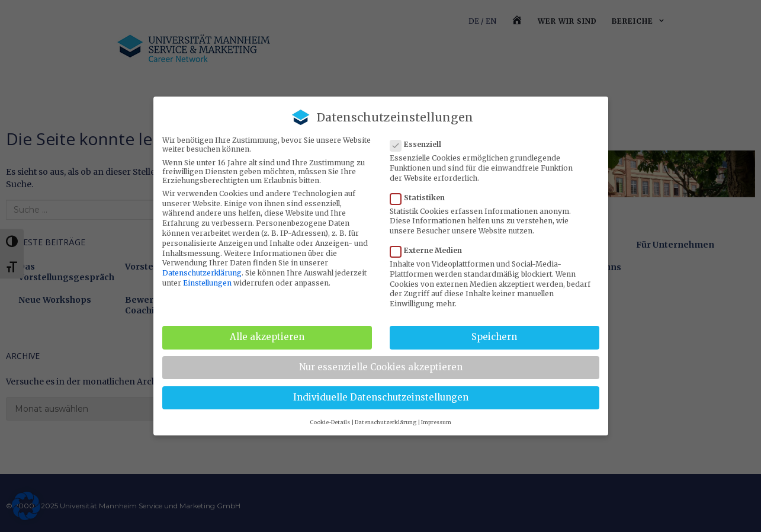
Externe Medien (430, 250)
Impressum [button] (436, 422)
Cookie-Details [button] (330, 422)
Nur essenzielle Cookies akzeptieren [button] (381, 367)
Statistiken (421, 198)
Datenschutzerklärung (202, 273)
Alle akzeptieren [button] (267, 337)
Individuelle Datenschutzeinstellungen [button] (381, 397)
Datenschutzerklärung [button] (386, 422)
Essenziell (419, 144)
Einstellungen (207, 283)
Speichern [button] (494, 337)
